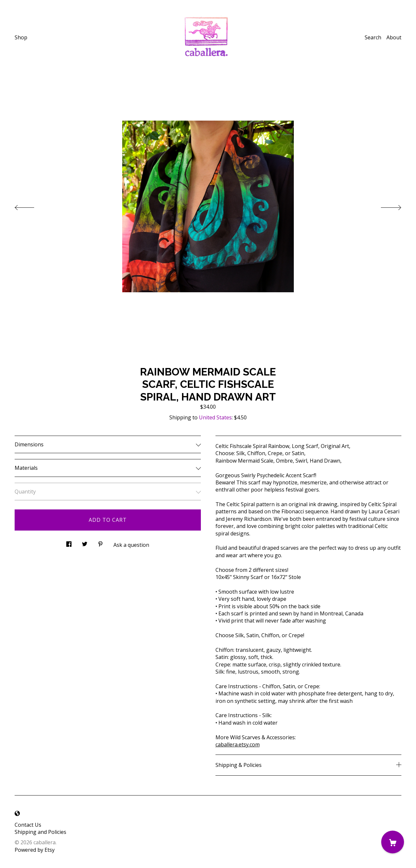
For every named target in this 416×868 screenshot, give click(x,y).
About (394, 37)
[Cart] (393, 842)
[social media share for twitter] (85, 542)
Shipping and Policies (40, 832)
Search (373, 37)
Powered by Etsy (35, 850)
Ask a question (131, 545)
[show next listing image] (385, 206)
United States (215, 417)
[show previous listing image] (31, 206)
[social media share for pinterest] (100, 542)
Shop (21, 37)
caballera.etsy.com (238, 744)
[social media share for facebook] (69, 542)
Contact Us (28, 825)
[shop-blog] (17, 814)
